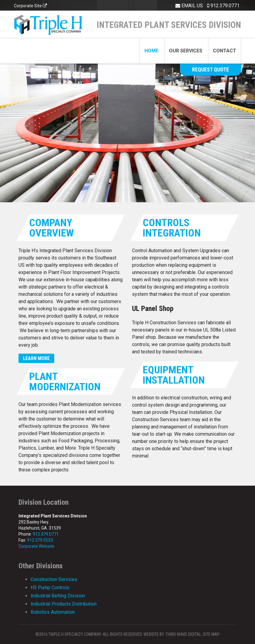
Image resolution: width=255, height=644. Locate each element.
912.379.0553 (40, 540)
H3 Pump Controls (50, 588)
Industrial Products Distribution (64, 604)
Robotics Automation (53, 612)
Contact (225, 51)
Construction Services (54, 579)
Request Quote (210, 69)
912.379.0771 (223, 6)
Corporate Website (36, 546)
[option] (127, 101)
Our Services (186, 51)
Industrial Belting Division (58, 596)
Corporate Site (30, 6)
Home (151, 51)
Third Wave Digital (183, 634)
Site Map (211, 634)
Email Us (189, 6)
